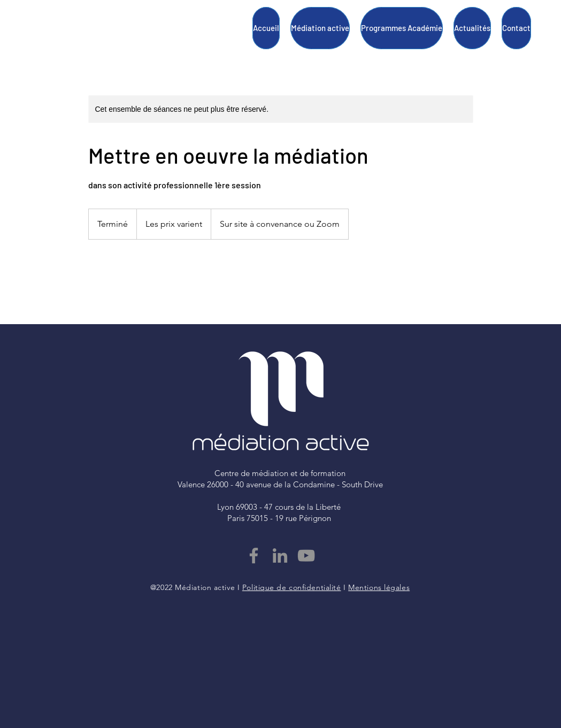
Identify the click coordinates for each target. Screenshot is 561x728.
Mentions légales (379, 587)
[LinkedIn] (280, 555)
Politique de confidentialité (292, 587)
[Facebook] (254, 555)
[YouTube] (306, 555)
